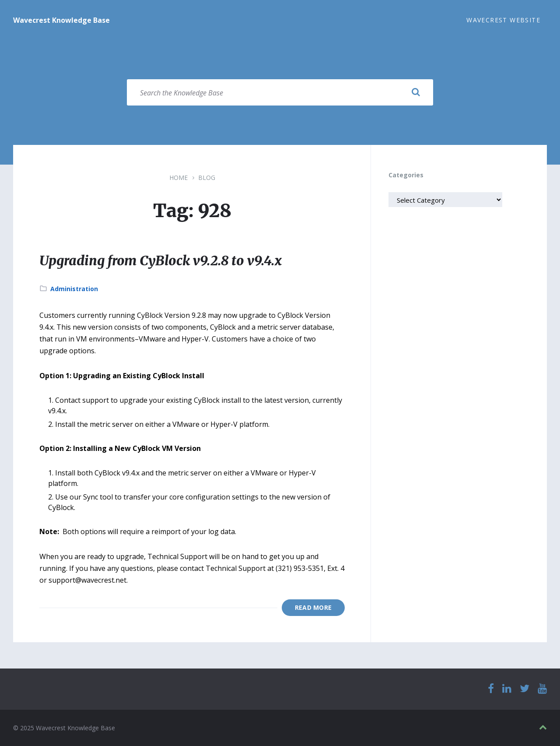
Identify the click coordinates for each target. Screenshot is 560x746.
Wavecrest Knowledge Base (61, 20)
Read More (313, 607)
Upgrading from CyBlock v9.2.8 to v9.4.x (161, 260)
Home (178, 178)
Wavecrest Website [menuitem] (503, 20)
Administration (74, 289)
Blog (207, 178)
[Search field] (280, 92)
